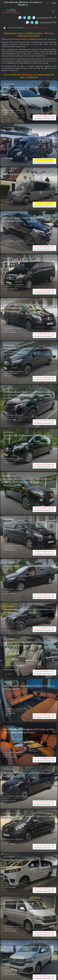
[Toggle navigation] (53, 12)
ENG (54, 3)
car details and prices (44, 118)
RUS (48, 3)
